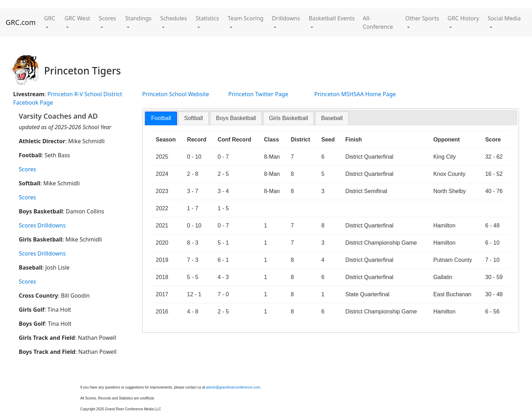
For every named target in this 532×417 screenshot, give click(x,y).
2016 (162, 312)
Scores (28, 169)
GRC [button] (50, 18)
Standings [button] (139, 18)
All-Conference (378, 22)
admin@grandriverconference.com (233, 387)
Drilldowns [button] (286, 18)
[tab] (161, 118)
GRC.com (21, 22)
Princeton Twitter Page (258, 94)
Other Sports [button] (422, 18)
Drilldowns (52, 225)
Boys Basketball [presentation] (236, 118)
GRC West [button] (77, 18)
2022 (162, 208)
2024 (162, 174)
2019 (162, 260)
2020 (162, 243)
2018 (162, 277)
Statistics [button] (207, 18)
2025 (162, 157)
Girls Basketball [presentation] (288, 118)
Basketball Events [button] (332, 18)
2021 (162, 226)
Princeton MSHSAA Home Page (355, 94)
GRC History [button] (464, 18)
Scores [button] (108, 18)
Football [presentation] (161, 118)
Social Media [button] (504, 18)
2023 (162, 191)
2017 (162, 294)
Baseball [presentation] (332, 118)
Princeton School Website (176, 94)
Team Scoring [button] (246, 18)
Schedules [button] (173, 18)
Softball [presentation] (193, 118)
